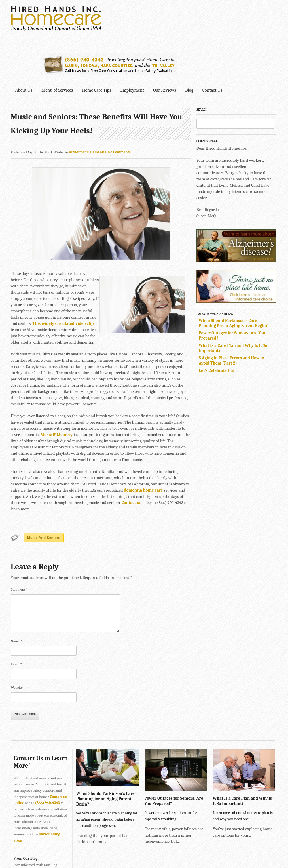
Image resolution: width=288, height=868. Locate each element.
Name (16, 596)
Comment (19, 544)
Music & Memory (57, 390)
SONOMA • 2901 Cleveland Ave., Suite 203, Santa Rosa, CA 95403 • (64, 853)
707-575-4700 (127, 853)
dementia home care (143, 445)
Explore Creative (216, 847)
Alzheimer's (79, 107)
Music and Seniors (44, 493)
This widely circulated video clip (63, 279)
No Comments (119, 107)
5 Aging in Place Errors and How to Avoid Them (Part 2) (233, 316)
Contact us (132, 458)
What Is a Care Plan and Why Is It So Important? (242, 756)
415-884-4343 (112, 841)
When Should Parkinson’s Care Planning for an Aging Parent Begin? (235, 278)
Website (17, 643)
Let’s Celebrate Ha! (218, 326)
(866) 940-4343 (47, 758)
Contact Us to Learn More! (32, 717)
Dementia (98, 107)
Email (16, 619)
